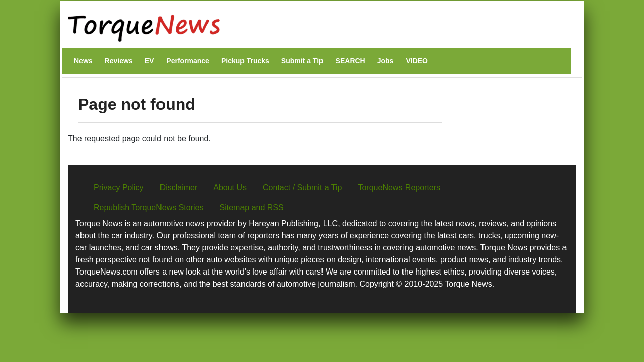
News (83, 61)
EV (150, 61)
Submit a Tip (302, 61)
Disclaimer (179, 187)
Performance (188, 61)
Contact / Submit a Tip (302, 187)
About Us (230, 187)
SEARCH (350, 61)
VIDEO (417, 61)
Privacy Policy (119, 187)
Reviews (119, 61)
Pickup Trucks (245, 61)
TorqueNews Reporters (399, 187)
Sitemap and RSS (251, 207)
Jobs (386, 61)
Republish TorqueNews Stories (148, 207)
